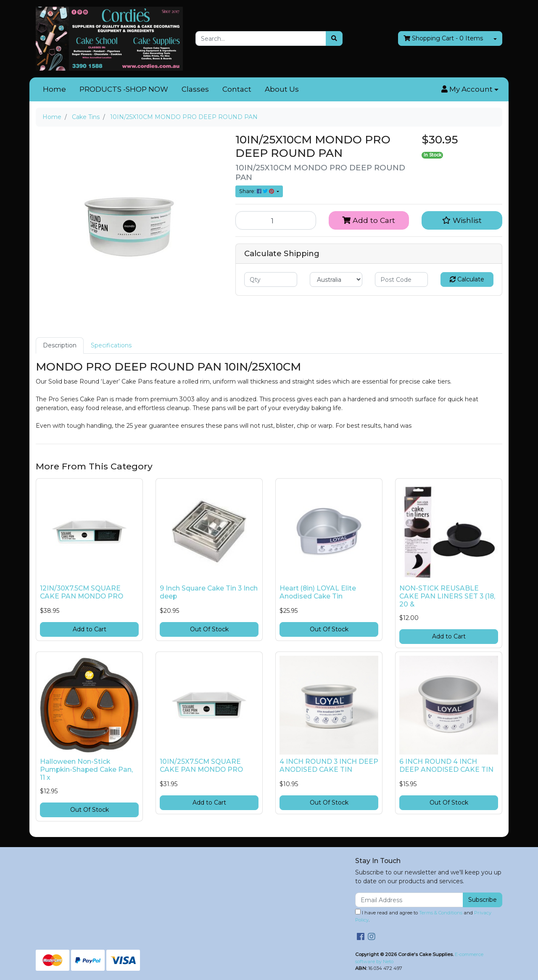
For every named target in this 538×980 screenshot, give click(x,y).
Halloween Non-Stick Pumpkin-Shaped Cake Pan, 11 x (86, 769)
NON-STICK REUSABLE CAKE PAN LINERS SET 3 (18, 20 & (447, 596)
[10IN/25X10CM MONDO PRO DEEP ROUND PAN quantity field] (276, 220)
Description (60, 345)
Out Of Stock (209, 629)
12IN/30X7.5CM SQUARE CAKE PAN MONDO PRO (82, 592)
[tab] (60, 346)
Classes (195, 89)
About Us (282, 89)
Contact (237, 89)
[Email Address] (409, 900)
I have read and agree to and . (423, 916)
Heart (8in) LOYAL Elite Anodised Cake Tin (318, 592)
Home (54, 89)
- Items (443, 38)
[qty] (271, 279)
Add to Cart (369, 220)
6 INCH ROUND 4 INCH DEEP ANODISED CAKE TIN (446, 765)
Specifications (111, 345)
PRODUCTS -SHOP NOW (124, 89)
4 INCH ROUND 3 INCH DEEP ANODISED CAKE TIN (329, 765)
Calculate (467, 279)
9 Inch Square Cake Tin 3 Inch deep (209, 592)
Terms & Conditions (441, 913)
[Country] (336, 279)
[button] (470, 90)
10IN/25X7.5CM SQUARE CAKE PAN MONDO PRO (201, 765)
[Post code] (401, 279)
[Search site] (334, 38)
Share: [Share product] (257, 191)
